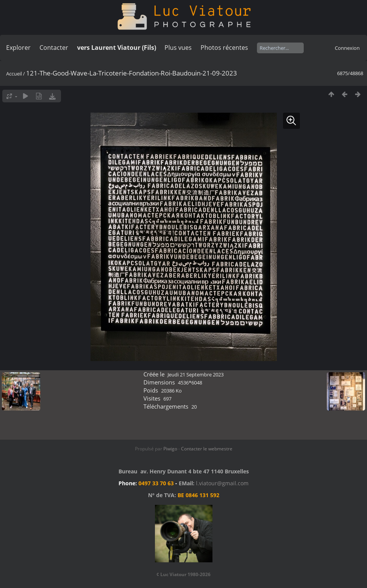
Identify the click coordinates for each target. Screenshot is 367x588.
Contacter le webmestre (207, 449)
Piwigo (170, 449)
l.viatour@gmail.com (222, 483)
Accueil (14, 74)
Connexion (347, 48)
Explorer (18, 48)
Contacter (54, 48)
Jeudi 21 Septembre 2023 (196, 374)
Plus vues (178, 48)
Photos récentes (224, 48)
